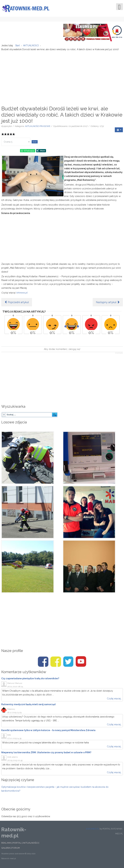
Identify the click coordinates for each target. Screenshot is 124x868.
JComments (119, 354)
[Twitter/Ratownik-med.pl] (68, 662)
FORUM (16, 848)
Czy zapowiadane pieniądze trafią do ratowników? (30, 679)
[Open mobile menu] (119, 7)
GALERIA (6, 848)
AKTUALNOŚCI (30, 843)
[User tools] (119, 130)
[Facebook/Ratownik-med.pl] (43, 662)
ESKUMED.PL (93, 829)
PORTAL (17, 843)
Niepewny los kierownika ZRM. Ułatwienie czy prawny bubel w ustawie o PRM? (46, 753)
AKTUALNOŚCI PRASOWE (38, 127)
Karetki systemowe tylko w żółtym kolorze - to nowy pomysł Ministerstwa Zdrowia (48, 731)
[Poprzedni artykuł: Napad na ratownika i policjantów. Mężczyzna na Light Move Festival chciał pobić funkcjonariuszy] (17, 303)
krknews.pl (22, 293)
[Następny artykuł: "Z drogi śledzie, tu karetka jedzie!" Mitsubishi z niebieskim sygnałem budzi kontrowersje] (108, 303)
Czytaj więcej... (114, 699)
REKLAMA (6, 843)
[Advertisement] (62, 77)
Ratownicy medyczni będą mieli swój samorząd (28, 705)
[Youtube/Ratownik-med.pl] (81, 662)
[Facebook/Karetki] (56, 662)
